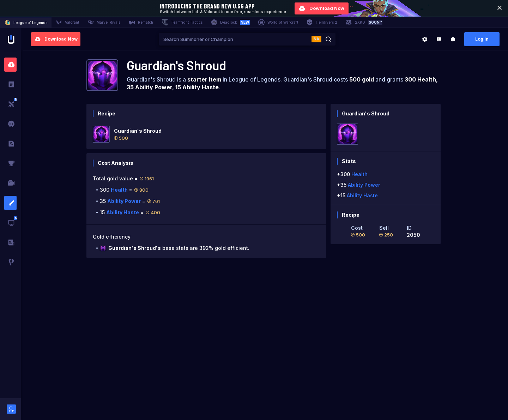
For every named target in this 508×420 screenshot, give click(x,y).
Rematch (141, 22)
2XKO (364, 22)
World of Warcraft (278, 22)
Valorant (67, 22)
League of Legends (26, 23)
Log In (482, 39)
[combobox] (235, 39)
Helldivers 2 (322, 22)
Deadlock (230, 22)
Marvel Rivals (104, 22)
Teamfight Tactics (182, 22)
